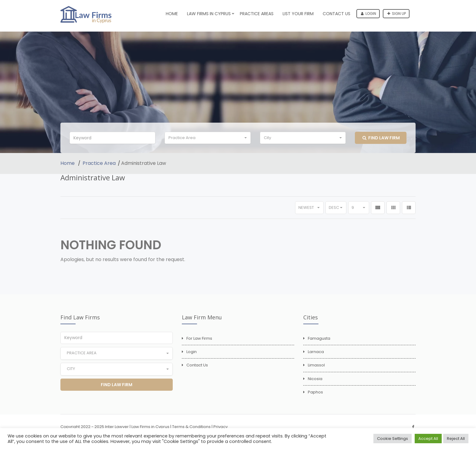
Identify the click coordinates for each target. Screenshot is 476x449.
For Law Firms (199, 338)
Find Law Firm (381, 138)
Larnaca (316, 352)
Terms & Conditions (191, 427)
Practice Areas (257, 14)
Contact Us (337, 14)
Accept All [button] (428, 439)
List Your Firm (298, 14)
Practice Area (99, 163)
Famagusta (319, 338)
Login (369, 14)
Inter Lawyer (117, 427)
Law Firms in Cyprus (209, 14)
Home (172, 14)
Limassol (316, 365)
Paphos (315, 392)
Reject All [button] (456, 439)
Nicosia (315, 379)
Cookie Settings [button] (393, 439)
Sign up (397, 14)
